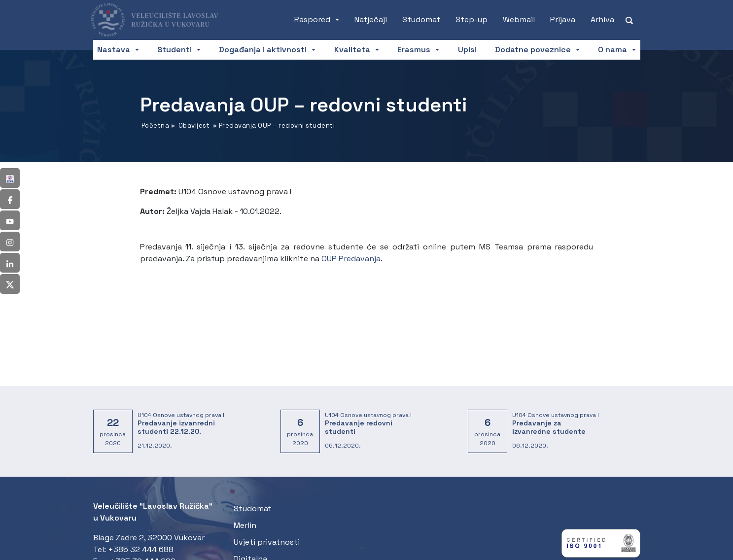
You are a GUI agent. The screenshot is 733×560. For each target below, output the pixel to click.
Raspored (312, 19)
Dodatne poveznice (533, 50)
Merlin (245, 525)
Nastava (114, 50)
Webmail (519, 19)
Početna (156, 125)
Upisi (467, 50)
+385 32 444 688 (141, 549)
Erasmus (414, 50)
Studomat (421, 19)
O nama (612, 50)
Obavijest (194, 125)
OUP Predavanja (351, 259)
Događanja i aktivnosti (263, 50)
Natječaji (371, 19)
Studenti (175, 50)
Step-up (471, 19)
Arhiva (602, 19)
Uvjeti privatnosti (267, 542)
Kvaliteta (352, 50)
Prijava (563, 19)
